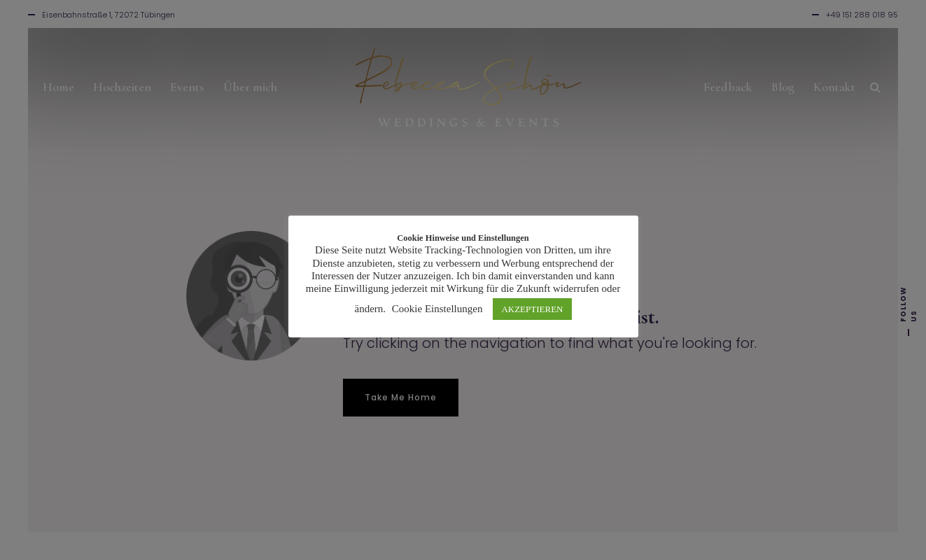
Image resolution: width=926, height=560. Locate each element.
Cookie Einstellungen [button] (437, 309)
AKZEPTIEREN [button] (532, 309)
